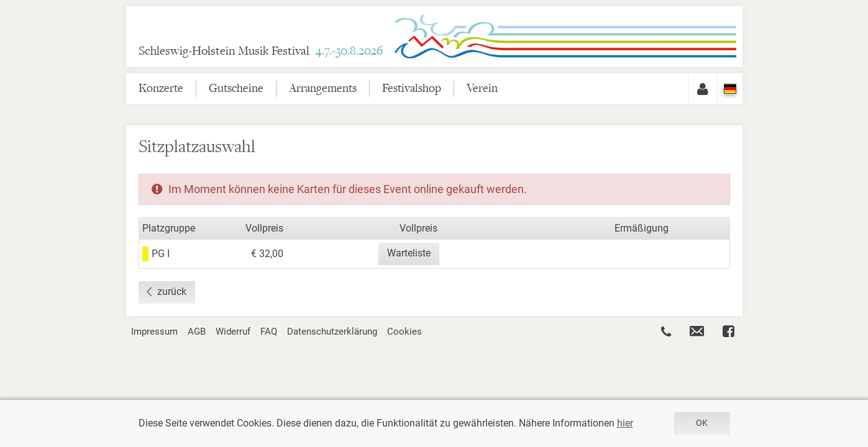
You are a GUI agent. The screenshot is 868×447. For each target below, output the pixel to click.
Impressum (154, 332)
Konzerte (161, 88)
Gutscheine (236, 88)
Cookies (404, 332)
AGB (197, 332)
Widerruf (233, 332)
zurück (172, 291)
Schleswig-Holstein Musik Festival (261, 51)
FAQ (269, 332)
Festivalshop (412, 88)
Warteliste (409, 253)
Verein (482, 88)
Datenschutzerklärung (332, 332)
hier (625, 423)
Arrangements (323, 88)
